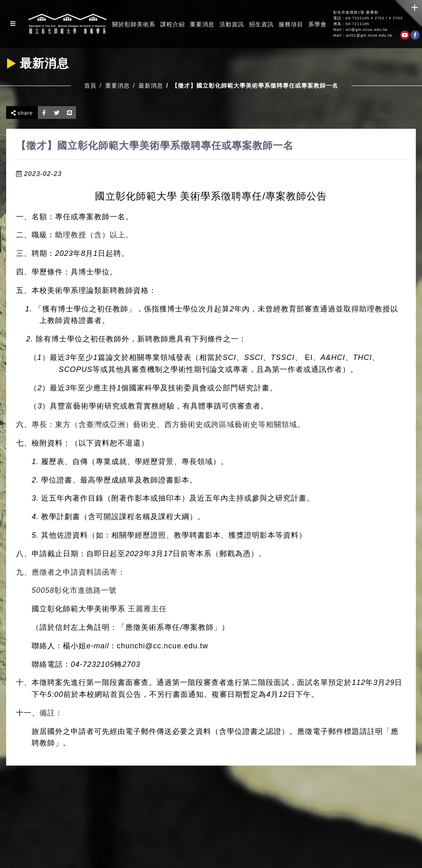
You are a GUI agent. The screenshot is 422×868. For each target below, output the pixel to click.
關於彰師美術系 (134, 24)
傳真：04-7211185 (351, 24)
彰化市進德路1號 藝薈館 (356, 13)
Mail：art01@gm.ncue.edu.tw (363, 36)
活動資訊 (232, 24)
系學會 (317, 24)
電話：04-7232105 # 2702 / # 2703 (368, 18)
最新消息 (151, 86)
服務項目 (291, 24)
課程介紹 (173, 24)
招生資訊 (261, 24)
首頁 (90, 86)
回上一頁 (396, 112)
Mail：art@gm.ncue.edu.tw (360, 30)
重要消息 (202, 24)
